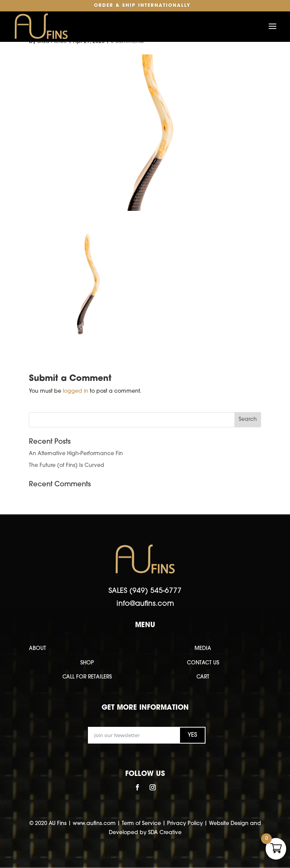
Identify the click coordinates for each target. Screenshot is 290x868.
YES (192, 735)
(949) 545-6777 (155, 591)
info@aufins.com (145, 604)
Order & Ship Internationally (142, 6)
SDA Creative (165, 833)
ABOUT (37, 649)
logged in (76, 391)
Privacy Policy (185, 824)
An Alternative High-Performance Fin (76, 454)
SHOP (87, 663)
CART (203, 677)
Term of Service (141, 824)
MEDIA (203, 649)
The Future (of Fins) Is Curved (67, 466)
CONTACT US (203, 663)
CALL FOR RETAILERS (87, 677)
